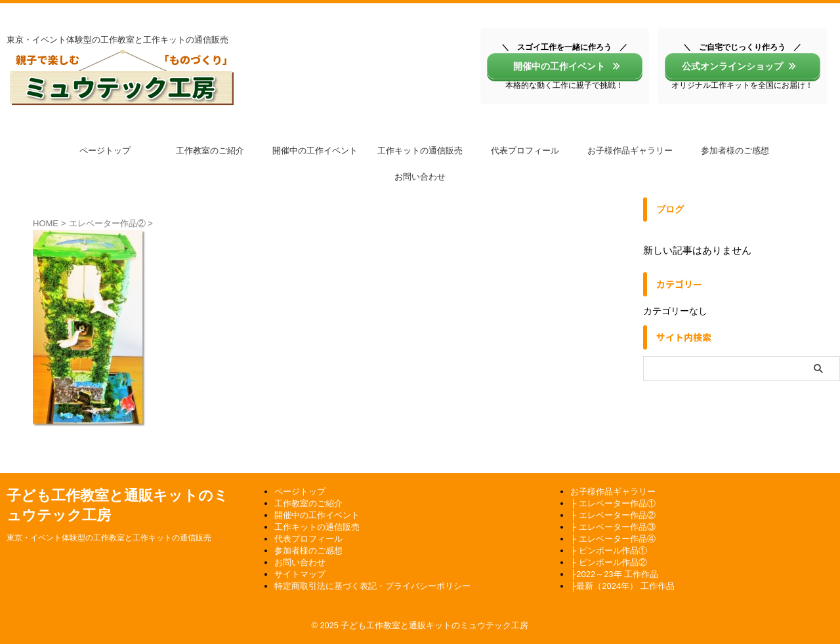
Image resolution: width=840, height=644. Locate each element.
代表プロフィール (525, 151)
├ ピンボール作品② (609, 562)
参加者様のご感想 (735, 151)
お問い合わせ (420, 177)
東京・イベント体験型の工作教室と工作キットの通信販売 (109, 538)
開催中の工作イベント (563, 66)
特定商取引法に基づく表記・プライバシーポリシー (372, 586)
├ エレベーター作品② (613, 515)
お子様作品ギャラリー (630, 151)
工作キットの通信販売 (420, 151)
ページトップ (105, 151)
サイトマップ (300, 574)
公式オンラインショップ (739, 66)
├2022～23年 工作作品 (614, 574)
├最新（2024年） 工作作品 (622, 586)
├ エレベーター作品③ (613, 527)
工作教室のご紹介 (210, 151)
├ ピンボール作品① (609, 551)
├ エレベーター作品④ (613, 539)
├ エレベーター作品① (613, 503)
